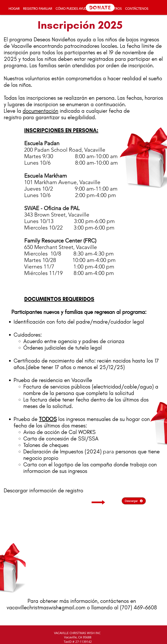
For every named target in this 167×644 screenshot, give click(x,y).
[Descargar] (134, 501)
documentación (40, 111)
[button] (73, 9)
